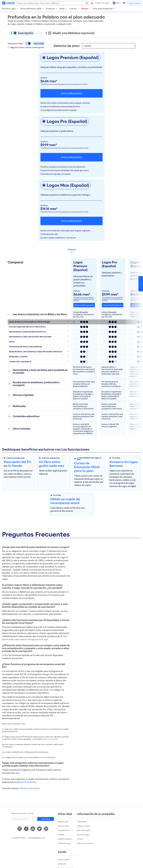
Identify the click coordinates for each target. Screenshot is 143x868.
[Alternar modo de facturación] (28, 43)
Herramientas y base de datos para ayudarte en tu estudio (38, 371)
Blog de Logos (63, 822)
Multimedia (17, 406)
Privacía (80, 839)
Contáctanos (82, 822)
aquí (17, 773)
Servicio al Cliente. (28, 782)
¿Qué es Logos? (64, 859)
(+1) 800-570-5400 (18, 838)
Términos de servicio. (30, 788)
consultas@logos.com (36, 838)
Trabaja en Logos (84, 826)
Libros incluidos (19, 429)
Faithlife (61, 835)
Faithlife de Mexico (65, 839)
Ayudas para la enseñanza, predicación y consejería (34, 384)
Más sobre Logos (84, 830)
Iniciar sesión (134, 3)
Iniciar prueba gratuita (72, 93)
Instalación (62, 864)
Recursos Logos (83, 835)
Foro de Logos (63, 826)
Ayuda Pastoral (64, 830)
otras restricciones (51, 739)
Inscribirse (46, 819)
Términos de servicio (85, 843)
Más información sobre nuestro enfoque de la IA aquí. (35, 638)
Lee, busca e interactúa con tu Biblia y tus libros (37, 314)
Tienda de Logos (64, 843)
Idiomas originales (21, 395)
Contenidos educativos (24, 416)
